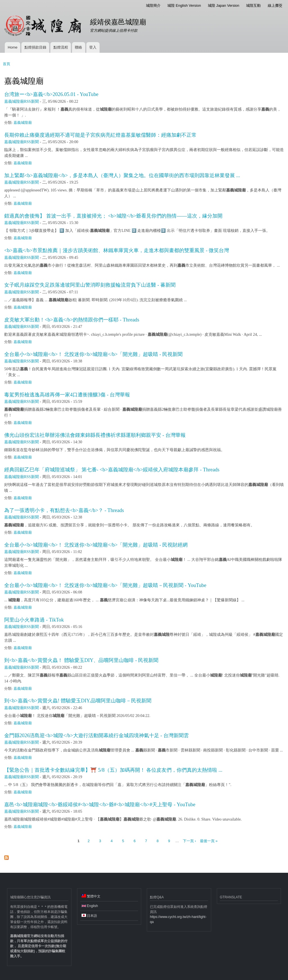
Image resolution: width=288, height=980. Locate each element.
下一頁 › (189, 841)
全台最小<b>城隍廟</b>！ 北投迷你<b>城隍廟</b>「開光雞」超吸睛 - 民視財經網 (96, 545)
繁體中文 (91, 896)
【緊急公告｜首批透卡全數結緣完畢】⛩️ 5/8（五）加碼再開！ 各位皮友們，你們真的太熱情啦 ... (113, 770)
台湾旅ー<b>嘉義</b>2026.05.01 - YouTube (51, 94)
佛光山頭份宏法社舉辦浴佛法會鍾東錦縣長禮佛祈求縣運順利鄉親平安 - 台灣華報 (95, 435)
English (90, 906)
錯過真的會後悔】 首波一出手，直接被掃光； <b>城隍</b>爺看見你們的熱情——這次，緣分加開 (113, 216)
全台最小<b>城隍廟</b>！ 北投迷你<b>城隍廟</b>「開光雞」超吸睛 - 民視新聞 (93, 354)
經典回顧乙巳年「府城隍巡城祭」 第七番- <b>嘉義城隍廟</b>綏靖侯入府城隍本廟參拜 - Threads (112, 470)
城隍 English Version (184, 5)
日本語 (89, 916)
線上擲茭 (275, 5)
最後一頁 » (209, 841)
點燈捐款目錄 (35, 47)
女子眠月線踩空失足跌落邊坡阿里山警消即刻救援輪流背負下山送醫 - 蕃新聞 (90, 285)
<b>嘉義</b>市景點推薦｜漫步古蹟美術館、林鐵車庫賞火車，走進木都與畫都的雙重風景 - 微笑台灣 (117, 250)
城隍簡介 (153, 5)
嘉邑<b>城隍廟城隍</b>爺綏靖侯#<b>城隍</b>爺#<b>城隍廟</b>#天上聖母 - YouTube (100, 805)
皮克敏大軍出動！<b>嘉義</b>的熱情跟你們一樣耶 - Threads (72, 320)
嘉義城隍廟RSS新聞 (22, 101)
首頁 (6, 64)
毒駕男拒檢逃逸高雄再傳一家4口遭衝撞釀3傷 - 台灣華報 (67, 395)
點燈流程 (61, 47)
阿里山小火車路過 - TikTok (34, 620)
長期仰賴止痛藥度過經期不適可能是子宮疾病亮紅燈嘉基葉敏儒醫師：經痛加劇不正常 (100, 135)
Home (13, 47)
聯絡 (78, 47)
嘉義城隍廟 (23, 123)
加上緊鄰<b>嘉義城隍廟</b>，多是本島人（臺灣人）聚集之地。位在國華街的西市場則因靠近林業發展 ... (122, 175)
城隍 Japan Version (224, 5)
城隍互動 (253, 5)
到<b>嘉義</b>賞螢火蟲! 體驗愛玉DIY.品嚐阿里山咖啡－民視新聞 (78, 701)
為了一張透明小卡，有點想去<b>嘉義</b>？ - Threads (64, 510)
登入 (93, 47)
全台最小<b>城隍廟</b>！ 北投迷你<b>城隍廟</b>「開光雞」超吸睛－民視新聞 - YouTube (105, 585)
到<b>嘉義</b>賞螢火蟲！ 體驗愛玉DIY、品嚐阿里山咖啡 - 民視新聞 (81, 660)
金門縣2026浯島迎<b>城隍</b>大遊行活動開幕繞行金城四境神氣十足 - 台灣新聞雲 (96, 735)
